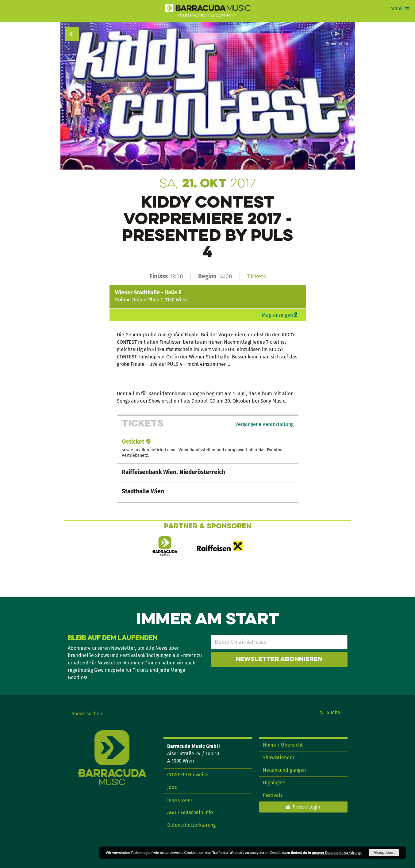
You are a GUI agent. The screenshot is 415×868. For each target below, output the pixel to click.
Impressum (180, 800)
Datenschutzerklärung (191, 825)
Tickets (257, 276)
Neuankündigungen (284, 770)
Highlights (274, 783)
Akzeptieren (384, 853)
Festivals (273, 795)
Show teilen (337, 44)
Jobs (172, 787)
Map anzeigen (277, 315)
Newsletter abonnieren (279, 660)
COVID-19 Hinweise (188, 775)
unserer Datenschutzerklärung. (337, 853)
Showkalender (279, 757)
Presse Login (306, 807)
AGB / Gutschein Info (190, 812)
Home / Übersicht (283, 745)
